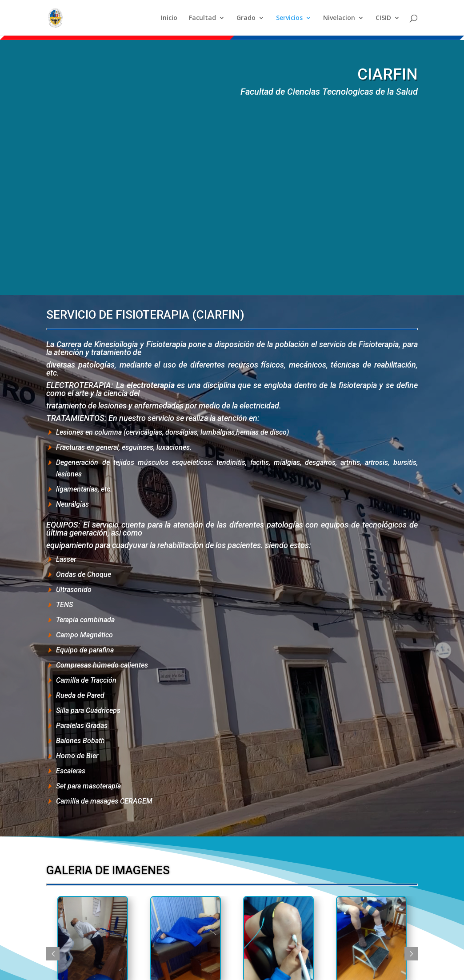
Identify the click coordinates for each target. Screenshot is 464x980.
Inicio (169, 18)
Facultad (202, 18)
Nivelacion (339, 18)
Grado (246, 18)
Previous (53, 954)
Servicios (289, 18)
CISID (383, 18)
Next (411, 954)
